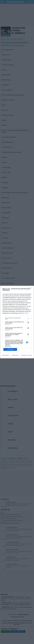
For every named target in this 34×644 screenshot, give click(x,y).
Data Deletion (6, 355)
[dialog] (17, 322)
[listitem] (17, 318)
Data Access (15, 355)
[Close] (31, 289)
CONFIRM (10, 349)
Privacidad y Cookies (26, 355)
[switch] (28, 322)
